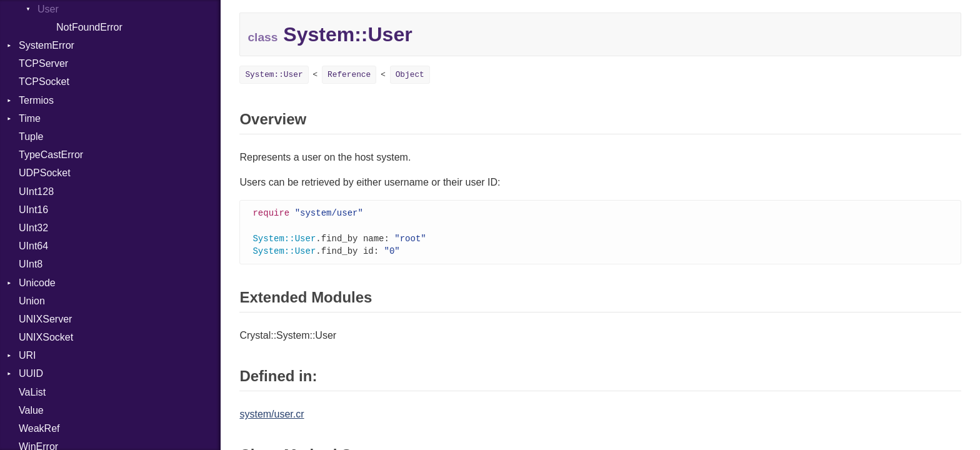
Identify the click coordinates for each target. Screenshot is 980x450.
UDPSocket (45, 173)
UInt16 (33, 210)
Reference (349, 75)
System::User (274, 75)
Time (30, 118)
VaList (32, 392)
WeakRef (39, 428)
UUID (31, 373)
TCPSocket (44, 82)
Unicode (37, 283)
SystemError (47, 45)
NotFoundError (89, 27)
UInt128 (36, 192)
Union (32, 301)
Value (31, 410)
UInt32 (33, 228)
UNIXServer (45, 319)
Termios (36, 100)
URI (27, 355)
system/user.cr (272, 417)
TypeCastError (51, 155)
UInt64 (33, 246)
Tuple (31, 137)
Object (410, 75)
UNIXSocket (46, 337)
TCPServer (43, 63)
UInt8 (31, 264)
